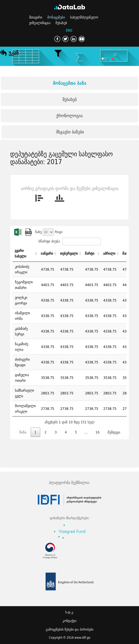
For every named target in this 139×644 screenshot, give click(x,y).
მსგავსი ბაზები (70, 132)
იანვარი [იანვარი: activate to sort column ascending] (47, 253)
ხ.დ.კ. (70, 612)
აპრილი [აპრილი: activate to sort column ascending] (109, 253)
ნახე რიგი (49, 232)
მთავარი (36, 17)
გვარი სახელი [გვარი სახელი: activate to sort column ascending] (21, 253)
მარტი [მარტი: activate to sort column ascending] (90, 253)
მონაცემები (56, 17)
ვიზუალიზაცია (40, 23)
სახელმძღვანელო (84, 17)
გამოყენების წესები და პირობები (70, 629)
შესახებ (61, 23)
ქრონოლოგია (69, 116)
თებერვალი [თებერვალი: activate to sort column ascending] (69, 253)
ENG (69, 31)
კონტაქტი (69, 621)
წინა (23, 432)
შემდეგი (114, 432)
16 (97, 432)
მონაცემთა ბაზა (70, 83)
